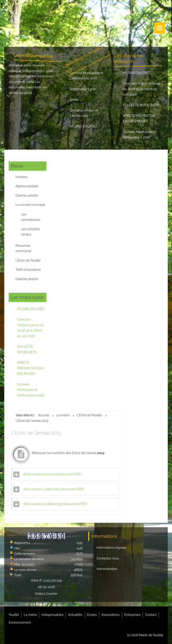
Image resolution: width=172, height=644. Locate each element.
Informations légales (111, 548)
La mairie (30, 615)
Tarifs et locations (28, 270)
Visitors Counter (46, 594)
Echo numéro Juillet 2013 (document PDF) (54, 489)
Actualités (75, 615)
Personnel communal (23, 248)
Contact (151, 615)
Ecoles (92, 615)
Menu (160, 28)
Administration (107, 569)
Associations (111, 615)
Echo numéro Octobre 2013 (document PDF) (55, 504)
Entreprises (132, 615)
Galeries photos (27, 196)
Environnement (20, 623)
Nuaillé (14, 615)
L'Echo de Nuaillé (28, 260)
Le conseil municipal (30, 205)
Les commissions (31, 217)
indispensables (34, 71)
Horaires (21, 177)
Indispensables (53, 615)
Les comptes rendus (30, 232)
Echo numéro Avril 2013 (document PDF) (53, 474)
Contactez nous (108, 558)
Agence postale (27, 186)
